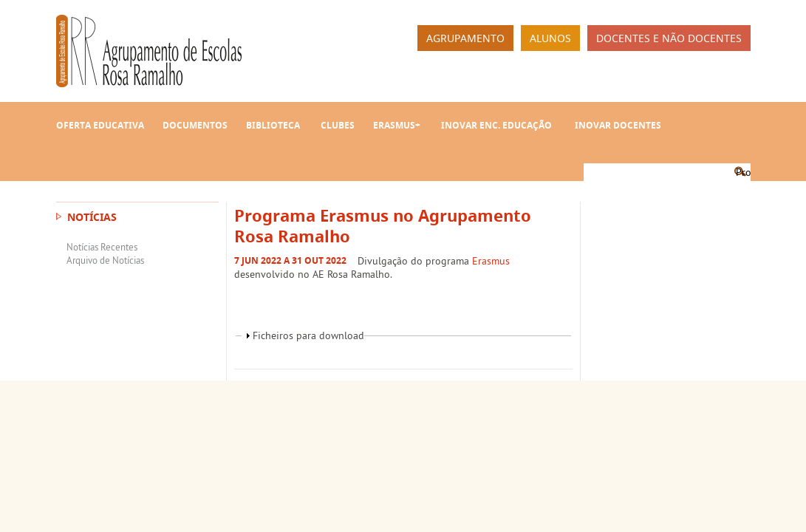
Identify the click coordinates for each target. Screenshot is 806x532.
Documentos (195, 125)
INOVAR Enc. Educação (496, 125)
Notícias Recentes (102, 247)
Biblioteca (273, 125)
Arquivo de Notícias (105, 260)
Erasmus (491, 261)
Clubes (338, 125)
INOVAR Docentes (618, 125)
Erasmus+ (397, 125)
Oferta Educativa (100, 125)
